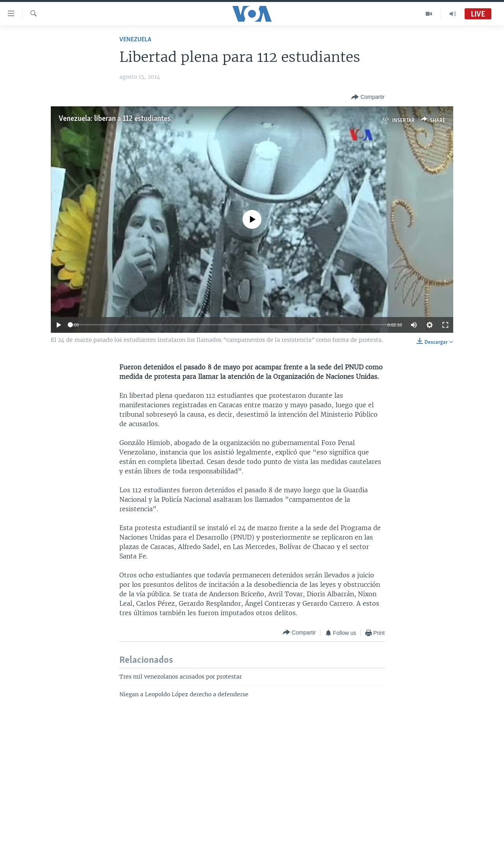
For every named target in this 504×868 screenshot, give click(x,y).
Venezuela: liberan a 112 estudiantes (115, 119)
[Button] (368, 97)
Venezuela (135, 40)
